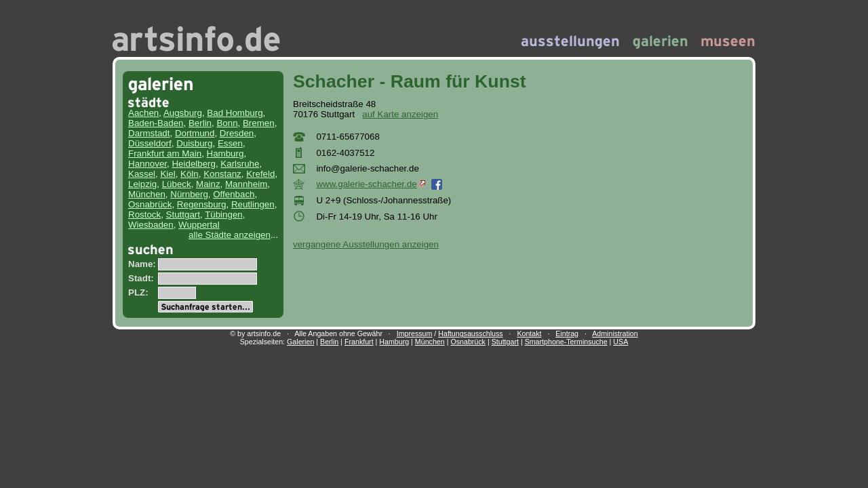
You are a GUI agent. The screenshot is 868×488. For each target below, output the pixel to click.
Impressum (415, 333)
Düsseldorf (150, 143)
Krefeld (260, 174)
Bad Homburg (235, 113)
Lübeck (177, 184)
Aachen (143, 113)
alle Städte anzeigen (230, 235)
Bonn (227, 123)
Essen (230, 143)
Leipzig (142, 184)
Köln (190, 174)
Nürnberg (189, 194)
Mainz (208, 184)
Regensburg (202, 204)
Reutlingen (253, 204)
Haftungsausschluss (470, 333)
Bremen (259, 123)
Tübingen (224, 215)
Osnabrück (150, 204)
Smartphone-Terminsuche (566, 342)
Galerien (300, 342)
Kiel (167, 174)
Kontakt (529, 333)
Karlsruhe (240, 164)
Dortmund (195, 133)
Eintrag (567, 333)
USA (620, 342)
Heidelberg (193, 164)
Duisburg (194, 143)
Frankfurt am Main (165, 154)
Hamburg (225, 154)
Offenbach (234, 194)
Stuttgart (183, 215)
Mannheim (246, 184)
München (147, 194)
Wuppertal (199, 225)
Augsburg (183, 113)
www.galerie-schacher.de (370, 184)
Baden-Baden (156, 123)
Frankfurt (359, 342)
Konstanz (222, 174)
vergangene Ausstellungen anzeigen (366, 244)
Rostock (144, 215)
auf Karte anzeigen (400, 114)
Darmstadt (149, 133)
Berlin (200, 123)
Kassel (142, 174)
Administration (615, 333)
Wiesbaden (151, 225)
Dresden (237, 133)
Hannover (147, 164)
